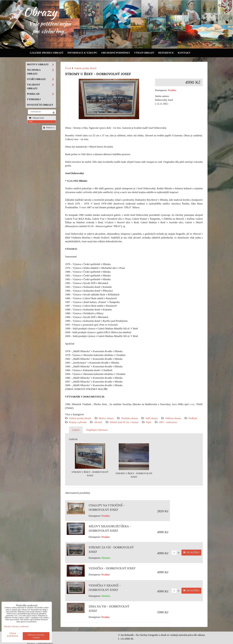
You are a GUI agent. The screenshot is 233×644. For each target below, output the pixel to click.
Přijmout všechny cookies (36, 636)
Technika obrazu (129, 418)
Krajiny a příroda (78, 422)
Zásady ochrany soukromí (16, 626)
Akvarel (98, 422)
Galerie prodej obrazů (47, 53)
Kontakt (184, 53)
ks (175, 553)
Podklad (193, 418)
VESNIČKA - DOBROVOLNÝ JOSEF (112, 568)
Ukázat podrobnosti (13, 634)
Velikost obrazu (173, 418)
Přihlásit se (49, 128)
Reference (166, 53)
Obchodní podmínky (116, 53)
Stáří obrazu (152, 418)
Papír (149, 422)
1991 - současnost (168, 422)
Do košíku (191, 552)
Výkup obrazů (144, 53)
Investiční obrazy (40, 105)
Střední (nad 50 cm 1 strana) (124, 422)
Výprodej (34, 99)
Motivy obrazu (106, 418)
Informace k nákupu (82, 53)
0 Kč (31, 122)
